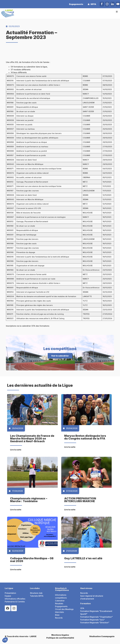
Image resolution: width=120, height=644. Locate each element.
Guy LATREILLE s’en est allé (83, 558)
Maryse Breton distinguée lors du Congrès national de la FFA (85, 437)
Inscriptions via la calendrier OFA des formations (28, 326)
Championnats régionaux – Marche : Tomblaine (29, 500)
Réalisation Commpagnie (102, 636)
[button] (117, 12)
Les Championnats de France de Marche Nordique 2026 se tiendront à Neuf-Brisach (32, 439)
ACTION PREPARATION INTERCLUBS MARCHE (80, 500)
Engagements (76, 4)
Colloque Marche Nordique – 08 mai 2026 (32, 560)
